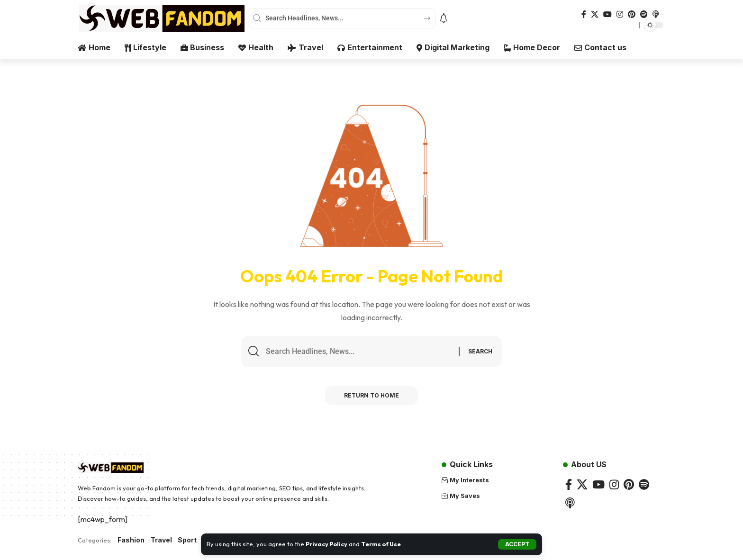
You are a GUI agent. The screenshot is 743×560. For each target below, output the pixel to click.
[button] (517, 544)
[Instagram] (620, 14)
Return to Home (371, 396)
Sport (187, 540)
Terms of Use (383, 544)
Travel (161, 540)
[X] (595, 14)
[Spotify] (644, 14)
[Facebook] (584, 14)
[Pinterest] (632, 14)
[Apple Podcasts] (656, 14)
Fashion (131, 540)
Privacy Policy (327, 544)
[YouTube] (607, 14)
